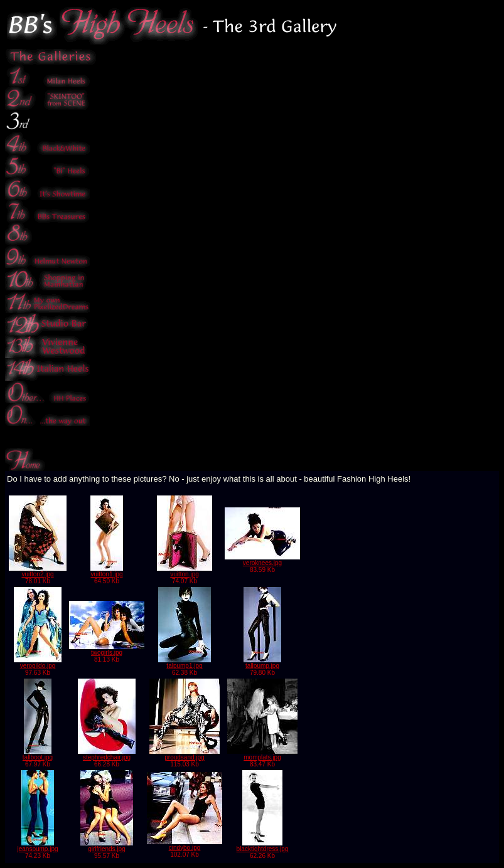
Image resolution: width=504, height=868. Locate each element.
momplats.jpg (262, 754)
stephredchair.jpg (107, 754)
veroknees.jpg (262, 560)
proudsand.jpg (185, 754)
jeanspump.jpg (37, 846)
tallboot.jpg (38, 754)
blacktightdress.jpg (263, 846)
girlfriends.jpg (107, 846)
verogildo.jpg (38, 663)
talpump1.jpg (185, 663)
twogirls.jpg (107, 650)
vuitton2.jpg (38, 571)
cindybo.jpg (185, 845)
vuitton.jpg (185, 571)
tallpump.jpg (262, 663)
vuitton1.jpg (107, 571)
